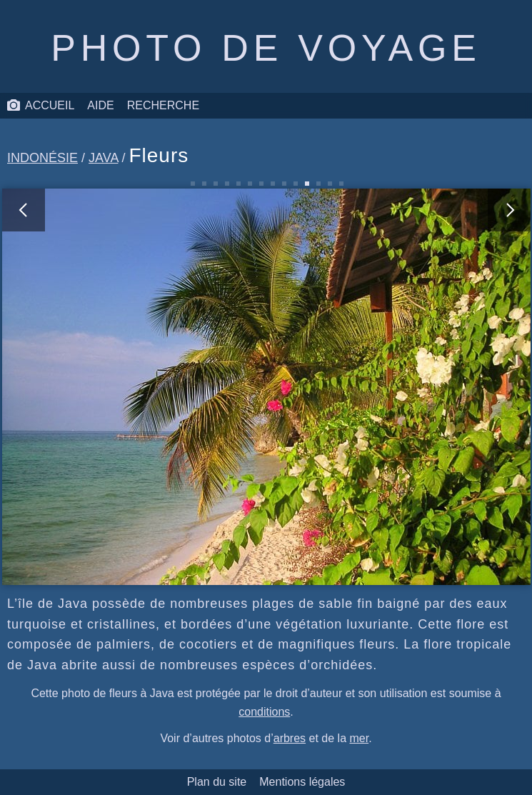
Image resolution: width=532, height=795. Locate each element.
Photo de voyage (266, 48)
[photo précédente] (134, 387)
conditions (264, 712)
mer (359, 738)
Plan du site (217, 782)
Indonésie (42, 158)
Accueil (40, 106)
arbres (290, 738)
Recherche (163, 105)
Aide (100, 105)
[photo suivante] (398, 387)
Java (103, 158)
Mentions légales (302, 782)
